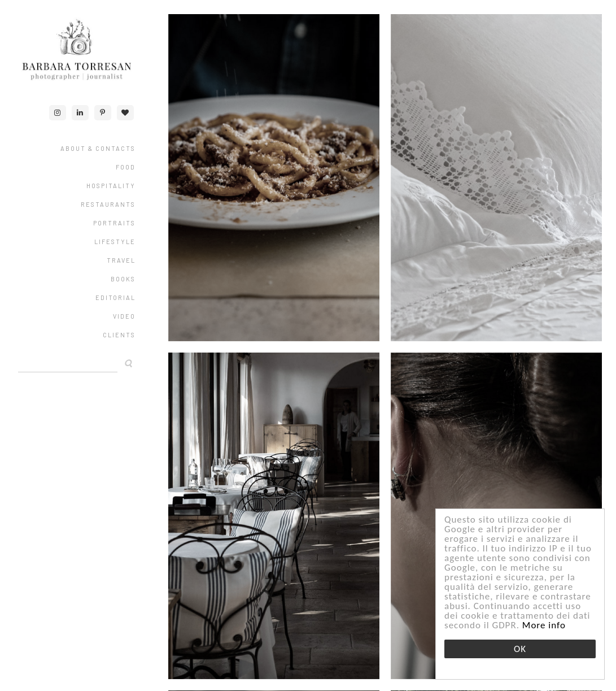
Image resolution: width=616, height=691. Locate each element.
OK (520, 649)
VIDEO (124, 316)
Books (123, 279)
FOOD (126, 167)
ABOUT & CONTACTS (98, 148)
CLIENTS (119, 335)
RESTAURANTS (108, 204)
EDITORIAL (115, 297)
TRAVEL (121, 260)
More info (544, 625)
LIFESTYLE (115, 242)
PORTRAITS (114, 223)
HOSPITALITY (111, 186)
